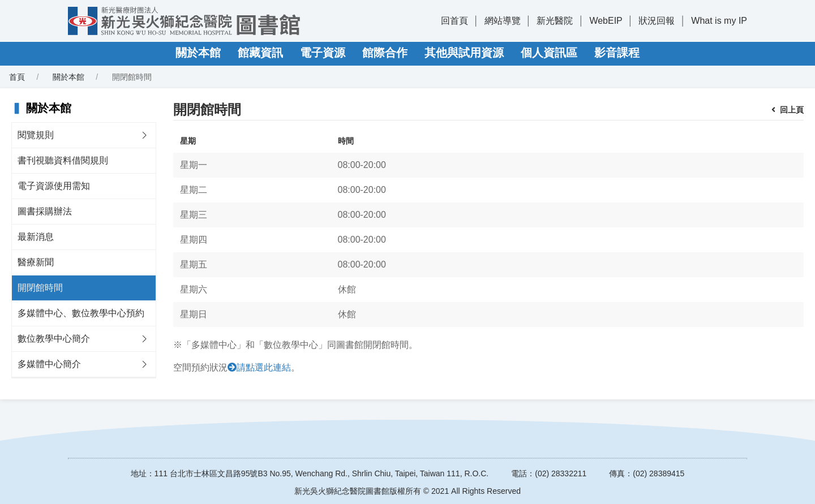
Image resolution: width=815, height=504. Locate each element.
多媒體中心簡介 (49, 364)
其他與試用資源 (464, 53)
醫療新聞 (36, 262)
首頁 (17, 77)
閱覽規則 (36, 135)
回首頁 (454, 21)
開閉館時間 (40, 288)
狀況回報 (657, 21)
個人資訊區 (549, 53)
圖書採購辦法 (45, 211)
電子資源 (323, 53)
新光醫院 (555, 21)
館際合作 (385, 53)
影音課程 (617, 53)
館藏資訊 (260, 53)
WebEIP (606, 21)
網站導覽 (503, 21)
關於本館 (198, 53)
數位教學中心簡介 (54, 339)
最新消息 (36, 237)
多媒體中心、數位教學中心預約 (81, 313)
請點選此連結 (264, 367)
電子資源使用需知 (54, 186)
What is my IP (719, 21)
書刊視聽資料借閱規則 (63, 160)
